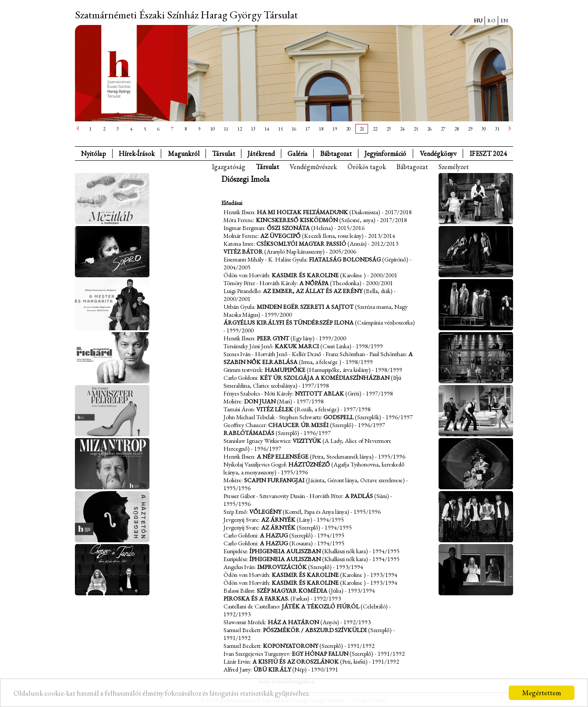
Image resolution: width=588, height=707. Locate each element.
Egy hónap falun (320, 654)
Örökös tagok (367, 167)
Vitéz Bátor (243, 251)
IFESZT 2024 (488, 154)
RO (491, 21)
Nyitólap (94, 154)
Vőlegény (265, 512)
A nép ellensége (283, 456)
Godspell (338, 417)
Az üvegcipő (280, 236)
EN (504, 21)
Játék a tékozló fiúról (321, 606)
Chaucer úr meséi (298, 425)
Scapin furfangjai (274, 480)
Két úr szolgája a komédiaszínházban (325, 378)
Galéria (298, 154)
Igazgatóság (229, 167)
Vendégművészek (313, 167)
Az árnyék (278, 520)
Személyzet (454, 167)
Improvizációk (282, 567)
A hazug (274, 535)
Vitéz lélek (275, 409)
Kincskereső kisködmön (297, 220)
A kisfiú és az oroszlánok (296, 661)
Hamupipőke (285, 370)
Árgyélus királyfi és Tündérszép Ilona (289, 322)
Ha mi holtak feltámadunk (302, 212)
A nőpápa (314, 283)
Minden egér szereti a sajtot (305, 307)
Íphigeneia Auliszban (285, 551)
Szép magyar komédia (292, 590)
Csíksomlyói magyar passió (301, 244)
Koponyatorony (290, 646)
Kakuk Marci (297, 346)
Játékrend (261, 154)
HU (478, 21)
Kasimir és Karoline (305, 275)
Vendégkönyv (438, 154)
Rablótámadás (249, 433)
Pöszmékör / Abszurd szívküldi (315, 630)
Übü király (272, 669)
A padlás (359, 496)
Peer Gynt (273, 338)
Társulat (224, 154)
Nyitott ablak (319, 393)
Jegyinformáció (385, 154)
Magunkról (184, 154)
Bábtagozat (412, 167)
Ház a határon (293, 622)
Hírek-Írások (137, 154)
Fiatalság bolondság (345, 259)
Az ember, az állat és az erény (313, 291)
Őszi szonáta (288, 228)
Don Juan (260, 401)
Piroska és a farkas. (256, 598)
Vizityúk (307, 441)
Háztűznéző (309, 464)
